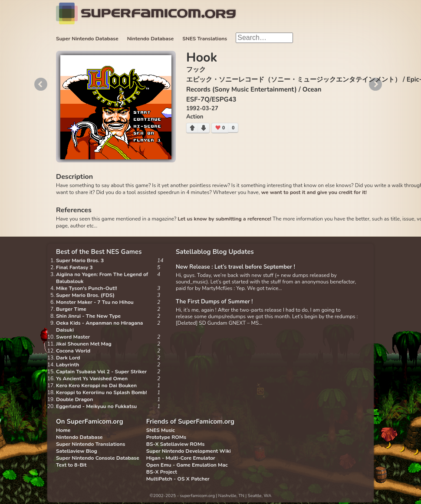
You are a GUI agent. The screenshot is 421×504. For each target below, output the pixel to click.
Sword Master (73, 337)
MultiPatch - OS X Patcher (178, 479)
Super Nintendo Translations (90, 444)
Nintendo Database (151, 39)
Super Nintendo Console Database (98, 458)
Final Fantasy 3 (74, 267)
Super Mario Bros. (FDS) (85, 295)
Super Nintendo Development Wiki (189, 451)
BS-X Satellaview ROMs (176, 444)
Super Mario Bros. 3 (80, 260)
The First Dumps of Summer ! (214, 302)
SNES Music (161, 430)
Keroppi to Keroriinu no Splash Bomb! (102, 392)
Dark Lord (68, 358)
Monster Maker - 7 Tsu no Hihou (95, 302)
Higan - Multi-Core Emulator (181, 458)
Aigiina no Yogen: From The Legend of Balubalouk (102, 278)
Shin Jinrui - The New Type (88, 316)
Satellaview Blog (77, 451)
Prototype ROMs (166, 437)
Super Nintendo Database (87, 39)
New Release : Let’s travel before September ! (235, 267)
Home (63, 430)
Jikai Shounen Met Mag (84, 344)
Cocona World (73, 351)
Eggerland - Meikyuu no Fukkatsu (96, 406)
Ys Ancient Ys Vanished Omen (92, 379)
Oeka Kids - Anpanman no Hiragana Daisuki (99, 326)
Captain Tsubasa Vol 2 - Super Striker (101, 372)
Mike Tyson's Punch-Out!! (87, 288)
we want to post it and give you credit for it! (314, 192)
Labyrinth (67, 365)
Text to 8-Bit (71, 465)
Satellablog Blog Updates (215, 252)
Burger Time (71, 309)
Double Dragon (74, 399)
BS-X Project (162, 472)
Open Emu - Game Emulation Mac (187, 465)
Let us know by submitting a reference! (224, 219)
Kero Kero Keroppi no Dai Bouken (96, 385)
